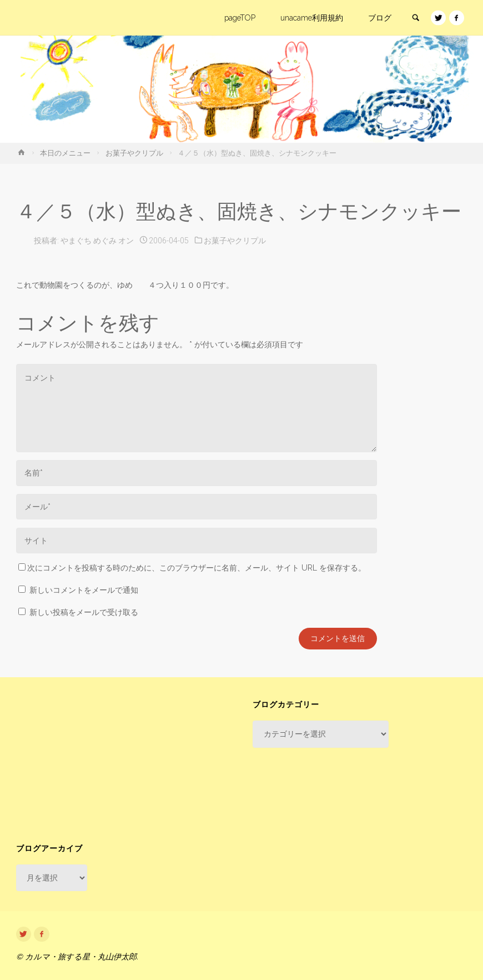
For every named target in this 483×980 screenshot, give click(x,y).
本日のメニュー (65, 153)
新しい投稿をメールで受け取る (84, 612)
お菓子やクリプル (134, 153)
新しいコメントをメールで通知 (84, 590)
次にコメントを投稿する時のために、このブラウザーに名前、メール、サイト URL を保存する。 (192, 568)
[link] (415, 18)
